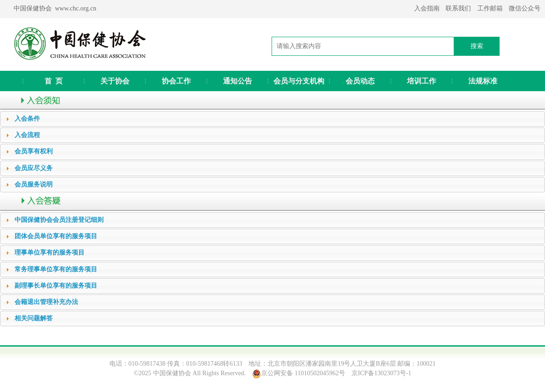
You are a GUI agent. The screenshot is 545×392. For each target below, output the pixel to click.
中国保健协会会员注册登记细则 (59, 220)
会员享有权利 (34, 151)
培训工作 (421, 81)
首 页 (54, 81)
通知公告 (238, 81)
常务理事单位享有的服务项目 (56, 269)
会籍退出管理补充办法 (46, 302)
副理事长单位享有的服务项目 (56, 286)
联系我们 (458, 8)
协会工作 (176, 81)
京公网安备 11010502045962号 (303, 373)
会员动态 (360, 81)
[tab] (272, 119)
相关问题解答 (34, 318)
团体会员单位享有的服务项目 (56, 236)
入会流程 (27, 135)
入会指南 (427, 8)
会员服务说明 (34, 184)
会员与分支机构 (299, 81)
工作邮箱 (490, 8)
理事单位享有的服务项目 (50, 252)
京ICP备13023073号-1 (381, 373)
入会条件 (27, 119)
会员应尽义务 (34, 168)
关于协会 (115, 81)
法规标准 (483, 81)
